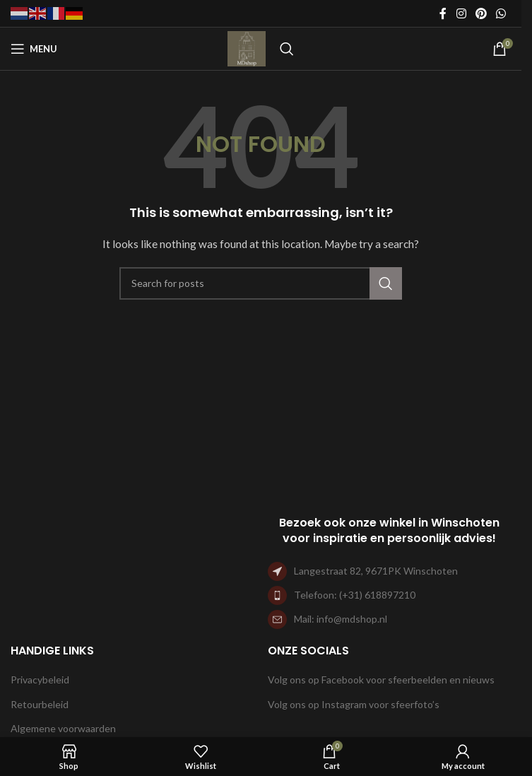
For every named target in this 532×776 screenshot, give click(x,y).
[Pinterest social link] (481, 13)
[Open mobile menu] (34, 49)
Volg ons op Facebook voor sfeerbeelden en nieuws (381, 680)
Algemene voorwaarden (63, 728)
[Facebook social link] (443, 13)
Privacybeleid (40, 680)
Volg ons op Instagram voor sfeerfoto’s (354, 704)
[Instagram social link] (461, 13)
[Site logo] (247, 48)
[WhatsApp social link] (501, 13)
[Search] (287, 49)
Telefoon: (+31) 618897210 (355, 595)
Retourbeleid (40, 704)
